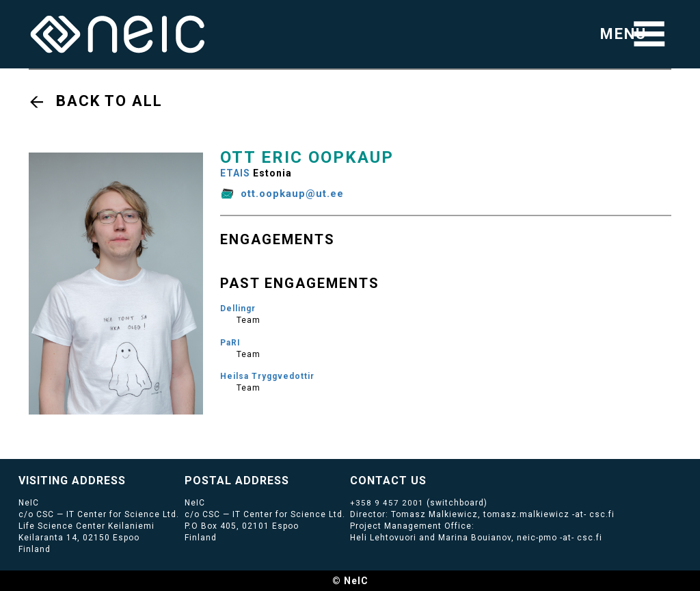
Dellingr (238, 308)
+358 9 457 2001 (387, 503)
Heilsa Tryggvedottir (267, 376)
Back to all (109, 101)
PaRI (230, 343)
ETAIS (235, 173)
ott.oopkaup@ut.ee (292, 194)
